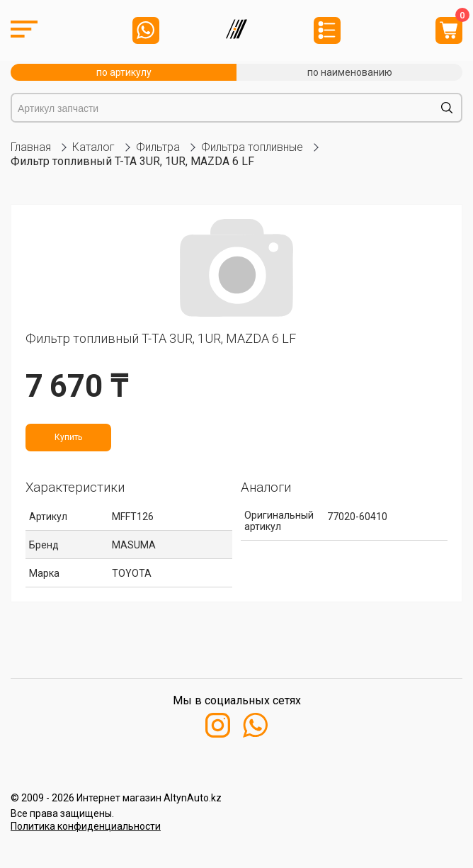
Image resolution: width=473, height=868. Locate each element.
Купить (68, 437)
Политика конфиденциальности (86, 826)
